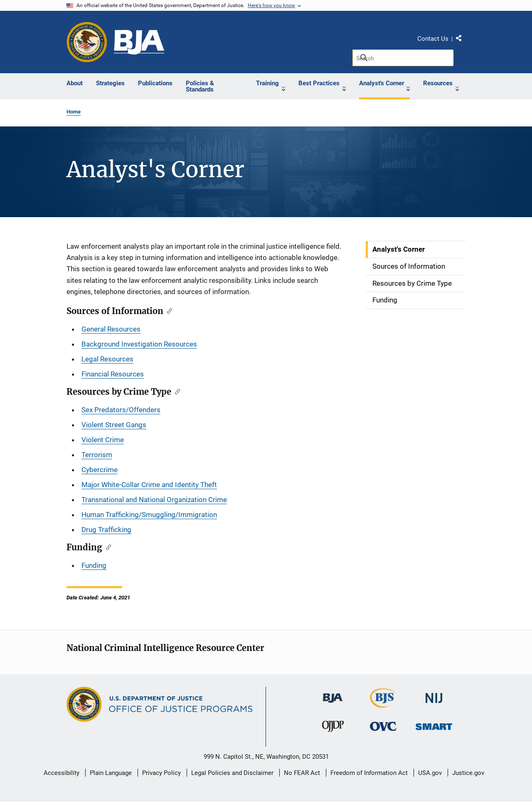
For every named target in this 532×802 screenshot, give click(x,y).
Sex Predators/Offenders (121, 410)
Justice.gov (468, 773)
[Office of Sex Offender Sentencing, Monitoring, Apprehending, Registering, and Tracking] (434, 724)
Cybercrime (100, 470)
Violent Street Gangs (114, 425)
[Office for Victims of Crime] (383, 726)
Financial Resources (113, 374)
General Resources (111, 329)
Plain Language (111, 773)
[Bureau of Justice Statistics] (383, 704)
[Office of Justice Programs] (87, 42)
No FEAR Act (302, 773)
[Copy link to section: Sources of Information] (168, 310)
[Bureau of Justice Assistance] (139, 42)
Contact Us (433, 39)
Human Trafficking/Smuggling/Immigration (149, 515)
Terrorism (97, 455)
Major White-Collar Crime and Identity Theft (149, 485)
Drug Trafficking (106, 530)
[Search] (403, 58)
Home (74, 112)
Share (462, 40)
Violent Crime (103, 440)
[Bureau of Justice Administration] (333, 694)
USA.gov (430, 773)
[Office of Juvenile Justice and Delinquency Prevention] (333, 728)
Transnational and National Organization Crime (154, 500)
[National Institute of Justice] (434, 694)
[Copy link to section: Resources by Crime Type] (176, 391)
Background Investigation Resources (139, 344)
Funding (94, 565)
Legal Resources (107, 359)
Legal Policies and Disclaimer (232, 773)
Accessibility (62, 773)
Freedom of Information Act (369, 773)
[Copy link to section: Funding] (107, 547)
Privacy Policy (161, 773)
